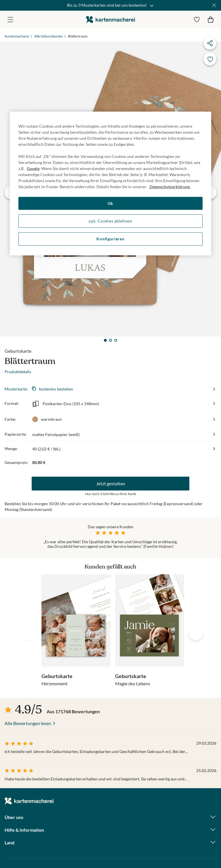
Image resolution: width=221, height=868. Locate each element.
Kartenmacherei (17, 36)
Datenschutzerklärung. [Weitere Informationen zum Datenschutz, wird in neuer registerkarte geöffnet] (170, 187)
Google (33, 168)
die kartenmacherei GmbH (110, 19)
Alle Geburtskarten (48, 36)
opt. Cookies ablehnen (110, 221)
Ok (110, 203)
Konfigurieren (110, 239)
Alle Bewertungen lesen (28, 723)
